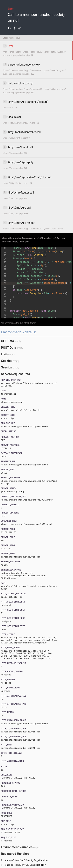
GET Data (7, 341)
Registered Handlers (15, 854)
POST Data (9, 348)
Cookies (7, 361)
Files (4, 354)
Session (7, 367)
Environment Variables (17, 847)
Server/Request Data (15, 374)
